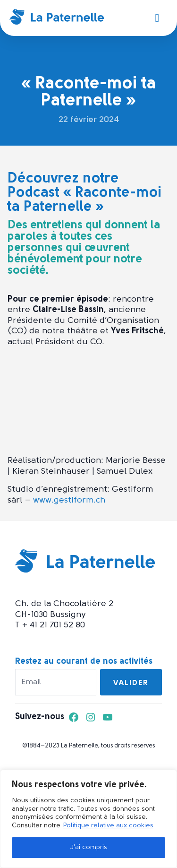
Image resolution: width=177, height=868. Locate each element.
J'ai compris (88, 847)
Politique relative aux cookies (108, 826)
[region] (88, 819)
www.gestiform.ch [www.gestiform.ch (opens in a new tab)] (69, 500)
